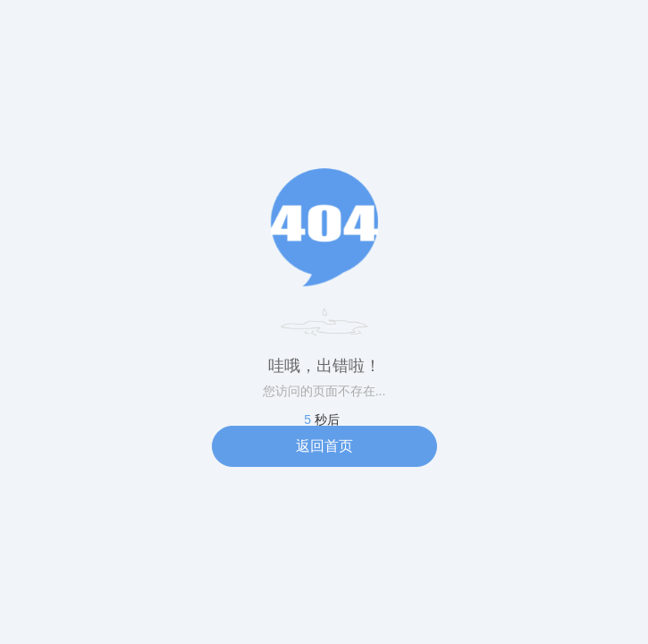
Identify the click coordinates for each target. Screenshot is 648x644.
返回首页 (324, 446)
